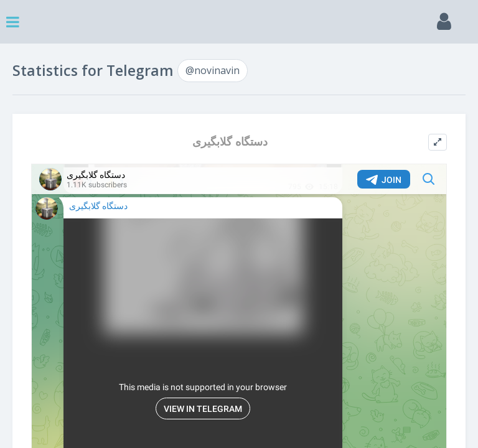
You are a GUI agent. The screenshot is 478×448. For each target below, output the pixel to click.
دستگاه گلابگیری (230, 142)
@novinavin (213, 70)
